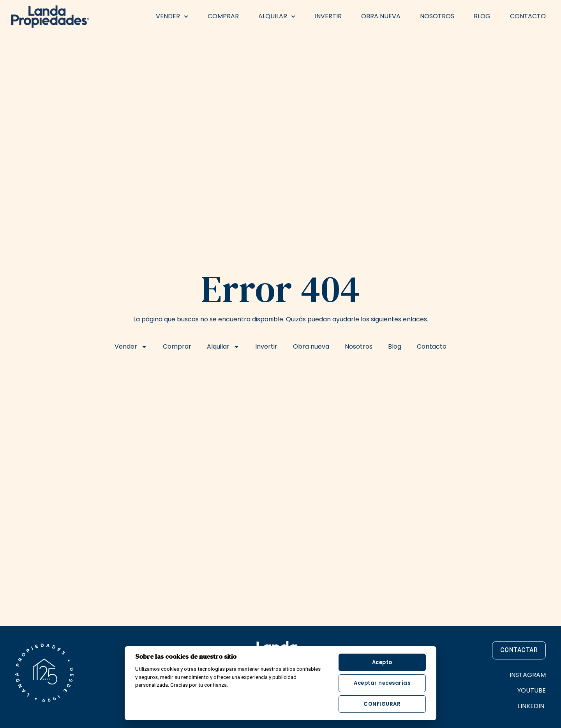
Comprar (223, 16)
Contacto (528, 16)
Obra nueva (381, 16)
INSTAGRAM (528, 675)
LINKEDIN (532, 706)
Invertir (328, 16)
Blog (482, 16)
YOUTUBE (532, 690)
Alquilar (277, 17)
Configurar (382, 704)
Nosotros (437, 16)
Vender (172, 17)
